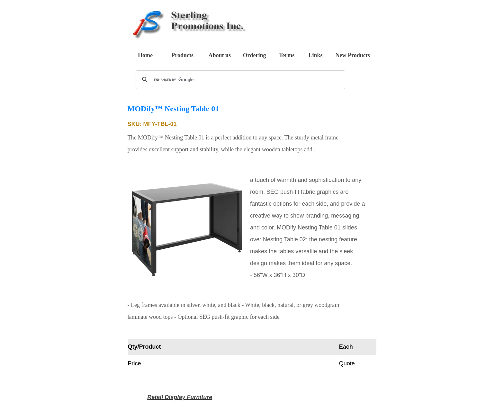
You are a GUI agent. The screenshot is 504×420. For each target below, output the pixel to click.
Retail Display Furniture (180, 397)
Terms (287, 55)
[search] (239, 80)
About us (220, 55)
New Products (353, 55)
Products (182, 55)
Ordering (254, 55)
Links (315, 55)
